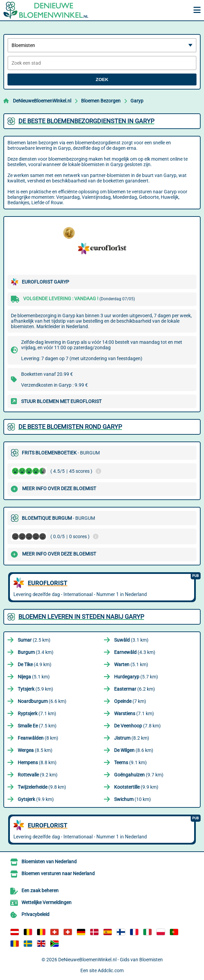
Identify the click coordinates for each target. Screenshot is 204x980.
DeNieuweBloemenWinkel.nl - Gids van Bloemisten (111, 960)
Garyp (137, 101)
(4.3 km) (135, 652)
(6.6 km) (42, 701)
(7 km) (130, 701)
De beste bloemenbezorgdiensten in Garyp (86, 121)
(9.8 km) (42, 787)
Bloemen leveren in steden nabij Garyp (81, 617)
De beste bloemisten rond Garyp (70, 427)
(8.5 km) (35, 750)
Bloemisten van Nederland (49, 862)
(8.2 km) (132, 738)
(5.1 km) (131, 664)
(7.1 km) (37, 713)
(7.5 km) (37, 726)
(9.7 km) (139, 775)
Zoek (102, 79)
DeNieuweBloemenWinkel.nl (42, 101)
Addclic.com (111, 970)
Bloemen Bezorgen (101, 101)
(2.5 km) (34, 640)
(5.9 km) (35, 689)
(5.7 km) (136, 677)
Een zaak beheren (40, 890)
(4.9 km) (35, 664)
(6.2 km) (135, 689)
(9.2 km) (38, 775)
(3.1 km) (131, 640)
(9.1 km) (130, 762)
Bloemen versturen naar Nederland (58, 873)
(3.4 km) (36, 652)
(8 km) (38, 738)
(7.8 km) (137, 726)
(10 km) (132, 799)
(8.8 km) (37, 762)
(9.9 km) (136, 787)
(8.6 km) (134, 750)
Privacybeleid (35, 914)
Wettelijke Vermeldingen (46, 902)
